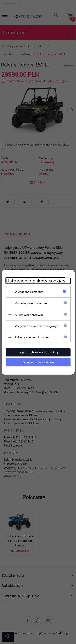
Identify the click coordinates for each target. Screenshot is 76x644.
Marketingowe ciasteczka (31, 303)
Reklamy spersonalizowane (32, 337)
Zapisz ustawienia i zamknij (38, 352)
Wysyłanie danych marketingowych (37, 326)
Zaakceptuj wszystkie (38, 362)
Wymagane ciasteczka (29, 292)
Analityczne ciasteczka (29, 315)
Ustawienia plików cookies (35, 281)
